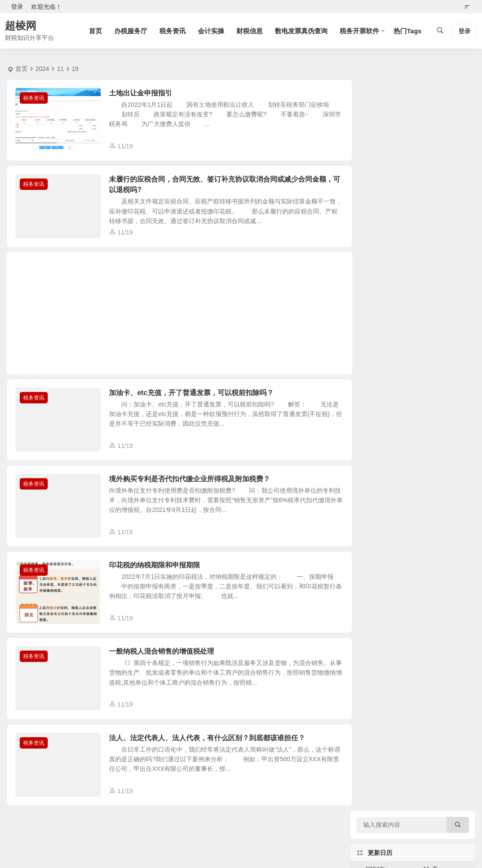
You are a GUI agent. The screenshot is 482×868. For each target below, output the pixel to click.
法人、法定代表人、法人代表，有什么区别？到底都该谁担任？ (210, 747)
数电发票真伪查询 (301, 31)
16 (458, 213)
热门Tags (408, 31)
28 (420, 250)
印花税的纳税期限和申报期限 (157, 572)
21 (420, 231)
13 (401, 213)
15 (439, 213)
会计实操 (211, 31)
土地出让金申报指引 (143, 93)
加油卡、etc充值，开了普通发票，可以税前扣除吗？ (194, 396)
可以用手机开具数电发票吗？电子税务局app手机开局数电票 (437, 482)
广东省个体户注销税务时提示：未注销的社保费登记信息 (437, 323)
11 (60, 69)
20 (401, 231)
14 (420, 213)
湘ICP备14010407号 (241, 851)
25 (364, 250)
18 (364, 231)
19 (383, 231)
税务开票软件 (359, 31)
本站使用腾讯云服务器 (299, 839)
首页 (95, 31)
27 (401, 250)
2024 (42, 69)
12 (383, 213)
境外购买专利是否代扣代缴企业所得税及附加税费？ (192, 484)
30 (458, 250)
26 (383, 250)
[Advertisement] (176, 316)
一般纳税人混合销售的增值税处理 (164, 660)
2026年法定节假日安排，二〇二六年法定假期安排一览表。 (437, 402)
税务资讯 (172, 31)
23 (458, 231)
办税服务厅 (131, 31)
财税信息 (250, 31)
